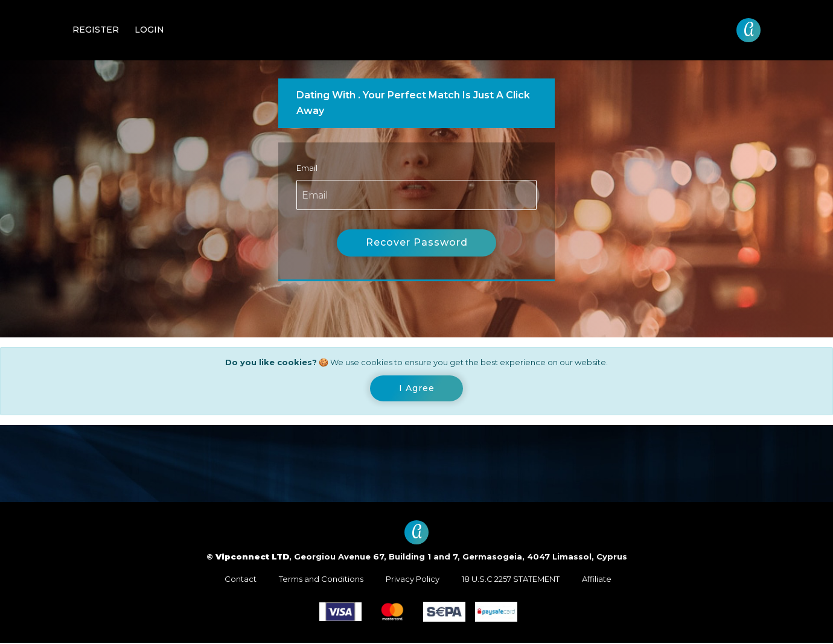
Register (96, 30)
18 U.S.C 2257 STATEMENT (511, 580)
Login (149, 30)
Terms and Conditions (321, 580)
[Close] (417, 389)
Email (307, 168)
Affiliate (597, 580)
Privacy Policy (413, 580)
